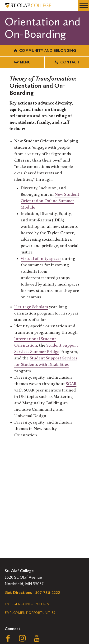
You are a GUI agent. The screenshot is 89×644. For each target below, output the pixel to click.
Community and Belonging (45, 50)
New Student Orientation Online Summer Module (50, 201)
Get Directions (18, 592)
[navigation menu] (84, 5)
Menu (22, 62)
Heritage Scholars (31, 307)
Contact (67, 62)
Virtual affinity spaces (41, 259)
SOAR (71, 384)
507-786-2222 (48, 592)
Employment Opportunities (30, 613)
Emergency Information (27, 604)
